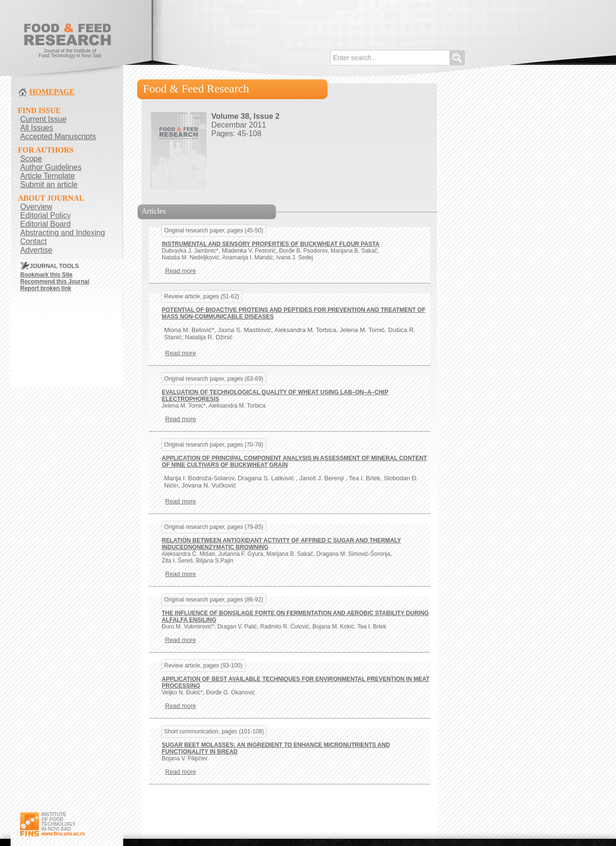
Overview (36, 207)
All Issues (37, 128)
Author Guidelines (51, 167)
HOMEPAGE (52, 92)
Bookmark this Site (46, 275)
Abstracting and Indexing (63, 233)
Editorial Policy (45, 215)
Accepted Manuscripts (58, 136)
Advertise (36, 250)
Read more (180, 271)
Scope (31, 159)
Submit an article (49, 185)
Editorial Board (45, 224)
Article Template (48, 176)
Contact (33, 241)
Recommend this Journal (55, 282)
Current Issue (43, 119)
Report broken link (46, 288)
